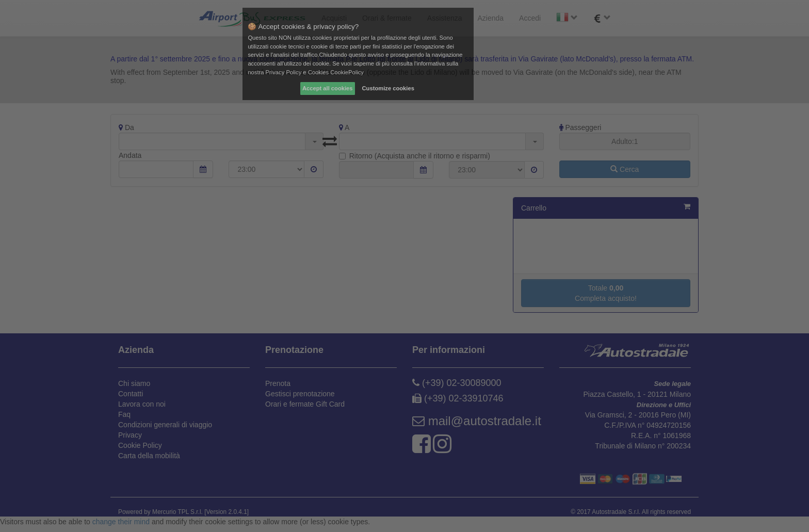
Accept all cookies (328, 88)
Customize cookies (388, 88)
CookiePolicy (347, 72)
